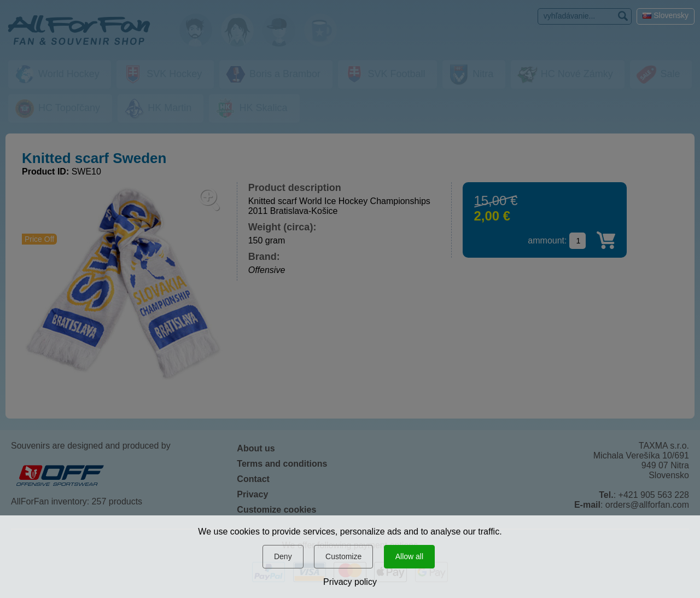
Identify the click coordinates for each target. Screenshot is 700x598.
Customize (343, 556)
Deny (283, 556)
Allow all (409, 556)
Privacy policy (350, 582)
